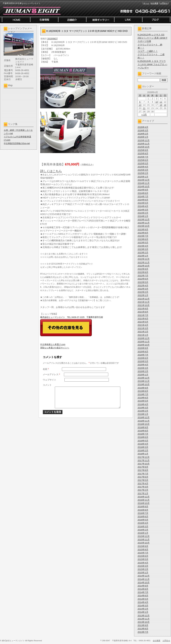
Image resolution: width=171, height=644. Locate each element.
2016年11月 (144, 500)
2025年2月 (143, 173)
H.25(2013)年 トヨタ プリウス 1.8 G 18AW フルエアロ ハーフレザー (152, 64)
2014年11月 (144, 579)
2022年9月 (143, 269)
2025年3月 (143, 170)
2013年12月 (144, 616)
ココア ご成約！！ (148, 51)
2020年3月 (143, 368)
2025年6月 (143, 160)
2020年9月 (143, 348)
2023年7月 (143, 236)
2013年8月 (143, 629)
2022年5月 (143, 282)
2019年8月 (143, 391)
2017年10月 (144, 464)
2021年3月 (143, 328)
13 (140, 105)
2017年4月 (143, 483)
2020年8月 (143, 352)
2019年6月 (143, 398)
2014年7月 (143, 592)
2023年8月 (143, 233)
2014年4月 (143, 602)
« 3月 (144, 115)
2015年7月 (143, 553)
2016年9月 (143, 507)
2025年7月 (143, 157)
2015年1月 (143, 573)
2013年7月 (143, 632)
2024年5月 (143, 203)
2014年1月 (143, 612)
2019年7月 (143, 394)
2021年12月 (144, 299)
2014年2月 (143, 609)
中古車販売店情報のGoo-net (17, 143)
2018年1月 (143, 454)
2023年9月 (143, 229)
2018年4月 (143, 444)
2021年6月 (143, 319)
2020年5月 (143, 361)
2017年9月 (143, 467)
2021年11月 (144, 302)
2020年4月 (143, 365)
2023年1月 (143, 256)
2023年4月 (143, 246)
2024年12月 (144, 180)
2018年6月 (143, 437)
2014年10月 (144, 583)
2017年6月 (143, 477)
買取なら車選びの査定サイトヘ (55, 348)
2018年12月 (144, 417)
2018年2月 (143, 450)
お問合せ (164, 3)
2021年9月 (143, 309)
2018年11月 (144, 421)
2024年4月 (143, 206)
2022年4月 (143, 286)
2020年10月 (144, 345)
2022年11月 (144, 263)
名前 (46, 369)
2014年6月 (143, 596)
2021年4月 (143, 325)
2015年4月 (143, 563)
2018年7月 (143, 434)
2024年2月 (143, 213)
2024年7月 (143, 196)
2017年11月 (144, 460)
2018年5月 (143, 441)
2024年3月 (143, 210)
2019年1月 (143, 414)
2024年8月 (143, 193)
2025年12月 (144, 140)
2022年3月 (143, 289)
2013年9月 (143, 625)
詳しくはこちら (51, 171)
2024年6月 (143, 200)
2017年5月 (143, 480)
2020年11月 (144, 342)
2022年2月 (143, 292)
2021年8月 (143, 312)
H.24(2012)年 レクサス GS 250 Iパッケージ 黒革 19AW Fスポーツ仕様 (153, 38)
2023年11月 (144, 223)
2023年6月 (143, 239)
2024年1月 (143, 216)
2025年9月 (143, 150)
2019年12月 (144, 378)
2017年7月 (143, 474)
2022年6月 (143, 279)
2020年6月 (143, 358)
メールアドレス (51, 374)
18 (161, 105)
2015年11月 (144, 540)
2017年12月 (144, 457)
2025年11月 (144, 144)
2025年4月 (143, 167)
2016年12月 (144, 497)
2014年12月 (144, 576)
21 (144, 108)
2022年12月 (144, 259)
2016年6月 (143, 516)
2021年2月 (143, 332)
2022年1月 (143, 295)
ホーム (146, 3)
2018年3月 (143, 447)
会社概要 (155, 3)
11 (161, 102)
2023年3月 (143, 249)
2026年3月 (143, 130)
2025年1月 (143, 177)
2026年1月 (143, 137)
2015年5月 (143, 559)
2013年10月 (144, 622)
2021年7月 (143, 315)
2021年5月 (143, 322)
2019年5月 (143, 401)
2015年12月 (144, 536)
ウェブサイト (49, 380)
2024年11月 (144, 183)
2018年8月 (143, 431)
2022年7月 (143, 276)
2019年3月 (143, 408)
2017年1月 (143, 493)
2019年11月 (144, 381)
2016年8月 (143, 510)
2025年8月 (143, 153)
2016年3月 (143, 526)
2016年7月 (143, 513)
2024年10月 (144, 186)
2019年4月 (143, 404)
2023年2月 (143, 253)
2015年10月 (144, 543)
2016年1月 (143, 533)
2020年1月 (143, 375)
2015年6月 (143, 556)
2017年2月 (143, 490)
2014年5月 (143, 599)
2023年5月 (143, 243)
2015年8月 (143, 550)
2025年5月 (143, 163)
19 (165, 105)
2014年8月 (143, 589)
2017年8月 (143, 470)
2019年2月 (143, 411)
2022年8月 (143, 272)
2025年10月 (144, 147)
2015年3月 (143, 566)
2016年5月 (143, 520)
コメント (47, 385)
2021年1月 (143, 335)
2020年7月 (143, 355)
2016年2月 (143, 530)
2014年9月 (143, 586)
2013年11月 (144, 619)
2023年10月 (144, 226)
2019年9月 (143, 388)
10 (157, 102)
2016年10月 (144, 503)
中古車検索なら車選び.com (53, 344)
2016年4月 (143, 523)
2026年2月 (143, 134)
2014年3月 (143, 606)
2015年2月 (143, 569)
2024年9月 (143, 190)
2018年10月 (144, 424)
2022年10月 (144, 266)
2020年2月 (143, 371)
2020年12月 (144, 338)
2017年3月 (143, 487)
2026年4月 (143, 127)
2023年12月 (144, 220)
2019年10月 (144, 384)
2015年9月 (143, 546)
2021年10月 (144, 305)
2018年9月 (143, 427)
